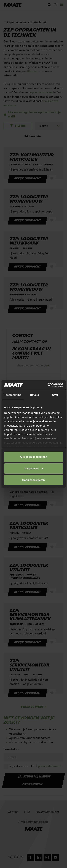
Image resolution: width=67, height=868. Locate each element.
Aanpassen (34, 468)
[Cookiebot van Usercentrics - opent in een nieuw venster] (48, 385)
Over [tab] (55, 395)
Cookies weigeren (34, 480)
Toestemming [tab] (13, 395)
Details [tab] (34, 395)
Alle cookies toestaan (33, 457)
